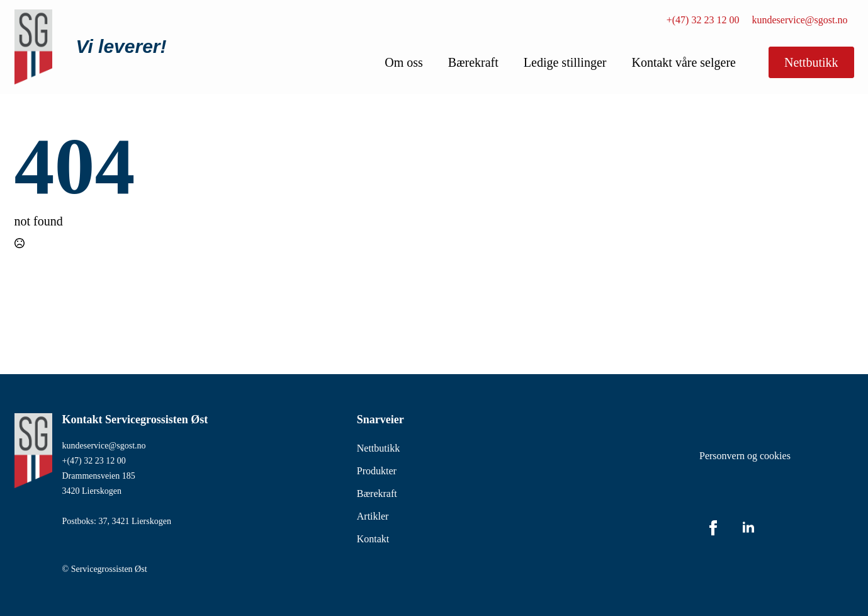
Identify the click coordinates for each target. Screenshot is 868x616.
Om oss (404, 62)
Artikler (373, 516)
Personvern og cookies (745, 456)
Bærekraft (473, 62)
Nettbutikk (378, 448)
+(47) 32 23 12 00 (703, 20)
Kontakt (373, 539)
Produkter (377, 471)
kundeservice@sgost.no (799, 20)
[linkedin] (748, 528)
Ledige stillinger (565, 62)
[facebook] (713, 528)
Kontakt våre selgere (683, 62)
